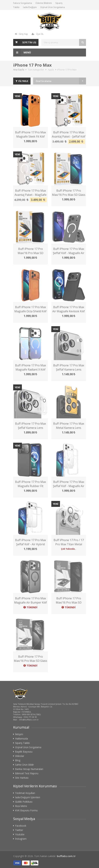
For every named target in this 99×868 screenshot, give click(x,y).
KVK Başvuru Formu (26, 743)
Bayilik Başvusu (24, 684)
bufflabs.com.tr (66, 788)
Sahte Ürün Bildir (24, 697)
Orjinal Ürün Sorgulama (53, 7)
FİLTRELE (22, 81)
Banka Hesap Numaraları (29, 701)
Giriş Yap (21, 34)
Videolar (20, 688)
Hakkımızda (21, 671)
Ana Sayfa (19, 70)
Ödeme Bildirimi (44, 3)
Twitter (19, 762)
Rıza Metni (21, 738)
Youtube (20, 767)
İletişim (19, 666)
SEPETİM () (29, 42)
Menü (22, 53)
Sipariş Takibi (22, 675)
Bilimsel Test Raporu (27, 706)
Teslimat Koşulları (25, 725)
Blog (18, 693)
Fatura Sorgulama (23, 3)
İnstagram (21, 771)
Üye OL (38, 34)
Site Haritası (22, 710)
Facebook (21, 758)
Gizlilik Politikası (24, 734)
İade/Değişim (30, 7)
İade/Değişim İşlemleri (28, 730)
